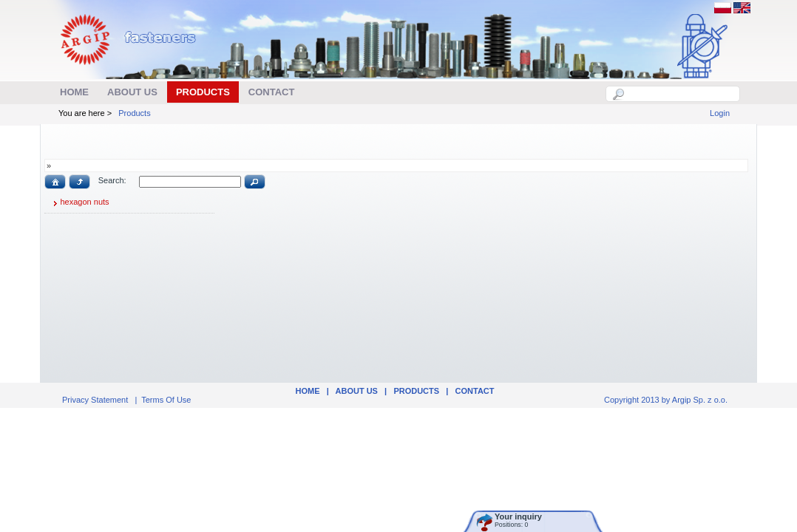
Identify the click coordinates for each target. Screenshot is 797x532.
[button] (55, 182)
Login (720, 113)
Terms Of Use (166, 400)
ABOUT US (357, 391)
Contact (475, 391)
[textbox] (681, 94)
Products (134, 113)
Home (307, 391)
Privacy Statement (95, 400)
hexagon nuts (79, 203)
